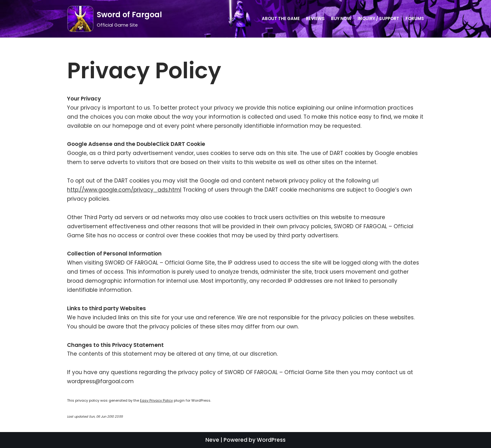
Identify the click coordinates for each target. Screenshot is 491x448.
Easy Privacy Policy (156, 400)
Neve (212, 440)
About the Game (281, 19)
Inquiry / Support (378, 19)
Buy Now (341, 19)
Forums (415, 19)
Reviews (315, 19)
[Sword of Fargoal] (114, 19)
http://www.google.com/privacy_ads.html (124, 190)
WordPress (271, 440)
